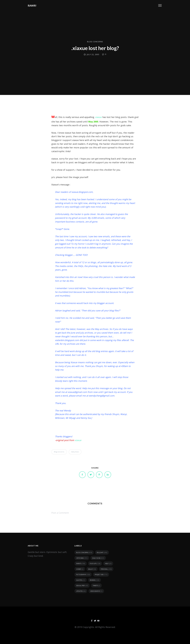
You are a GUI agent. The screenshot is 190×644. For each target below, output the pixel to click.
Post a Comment (60, 513)
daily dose (75, 452)
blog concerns (95, 42)
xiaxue (99, 117)
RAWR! (32, 6)
